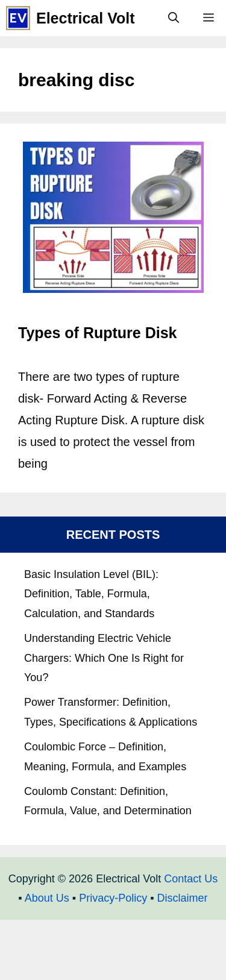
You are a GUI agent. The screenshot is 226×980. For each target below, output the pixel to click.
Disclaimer (183, 898)
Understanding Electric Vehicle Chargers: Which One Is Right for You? (104, 658)
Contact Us (191, 879)
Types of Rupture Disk (97, 333)
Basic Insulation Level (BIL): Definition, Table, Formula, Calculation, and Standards (91, 594)
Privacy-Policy (113, 898)
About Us (47, 898)
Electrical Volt (86, 18)
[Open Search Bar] (174, 18)
